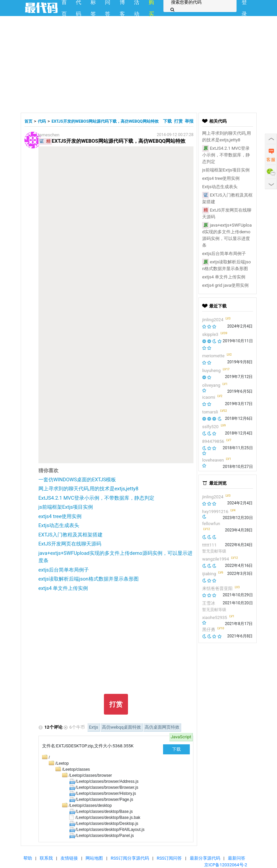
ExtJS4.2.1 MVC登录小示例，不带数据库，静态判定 (96, 498)
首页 (28, 121)
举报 (189, 121)
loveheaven (213, 460)
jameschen (49, 135)
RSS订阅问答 (169, 858)
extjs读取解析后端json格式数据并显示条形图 (89, 579)
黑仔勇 (209, 630)
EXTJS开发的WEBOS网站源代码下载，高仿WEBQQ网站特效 (105, 121)
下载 (168, 121)
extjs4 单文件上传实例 (63, 588)
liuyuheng (211, 370)
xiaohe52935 (215, 617)
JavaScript (181, 737)
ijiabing (209, 574)
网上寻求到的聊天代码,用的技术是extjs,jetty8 (88, 489)
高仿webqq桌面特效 (121, 727)
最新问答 (237, 858)
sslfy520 (210, 427)
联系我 (46, 858)
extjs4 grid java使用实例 (225, 285)
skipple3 (210, 334)
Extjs (94, 727)
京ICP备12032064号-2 (226, 865)
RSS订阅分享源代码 (130, 858)
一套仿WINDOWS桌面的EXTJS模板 (77, 480)
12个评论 (53, 727)
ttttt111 (209, 545)
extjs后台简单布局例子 (64, 570)
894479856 (213, 441)
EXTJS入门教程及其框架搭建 (71, 535)
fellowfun (211, 524)
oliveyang (211, 385)
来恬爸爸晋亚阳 (217, 588)
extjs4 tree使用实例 (60, 516)
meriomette (213, 356)
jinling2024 (213, 320)
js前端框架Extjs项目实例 (66, 507)
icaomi (209, 397)
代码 (42, 121)
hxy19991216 (215, 512)
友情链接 (69, 858)
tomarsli (210, 412)
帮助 (28, 858)
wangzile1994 (216, 559)
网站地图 (94, 858)
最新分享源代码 (205, 858)
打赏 (178, 121)
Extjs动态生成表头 (59, 525)
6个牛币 (77, 727)
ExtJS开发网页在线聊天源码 (70, 544)
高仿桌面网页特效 (162, 727)
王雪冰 (209, 603)
